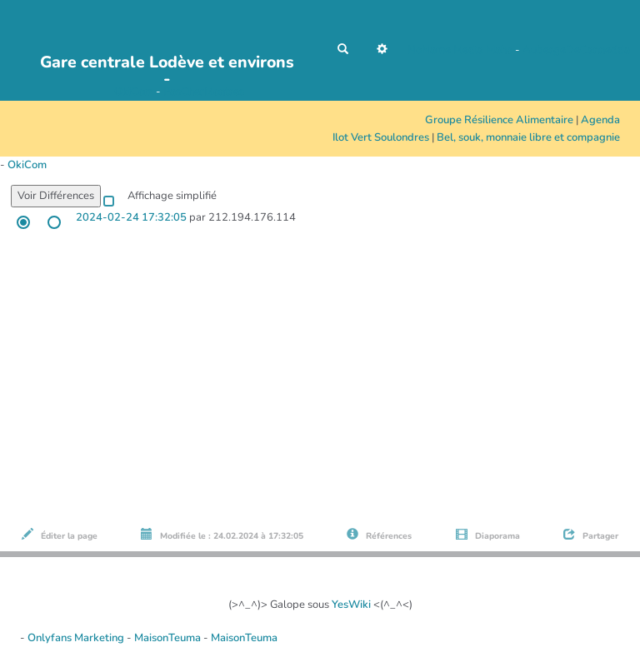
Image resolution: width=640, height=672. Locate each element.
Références (379, 535)
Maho (499, 50)
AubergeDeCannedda (576, 50)
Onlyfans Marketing (77, 638)
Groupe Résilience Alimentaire (499, 120)
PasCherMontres (204, 92)
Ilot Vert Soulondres (381, 137)
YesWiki (351, 605)
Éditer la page (60, 535)
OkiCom (135, 92)
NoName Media (445, 50)
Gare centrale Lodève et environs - (167, 67)
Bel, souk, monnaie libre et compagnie (528, 137)
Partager (591, 535)
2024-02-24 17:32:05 (131, 217)
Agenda (600, 120)
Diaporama (488, 535)
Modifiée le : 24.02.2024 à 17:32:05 (222, 535)
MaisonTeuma (169, 638)
